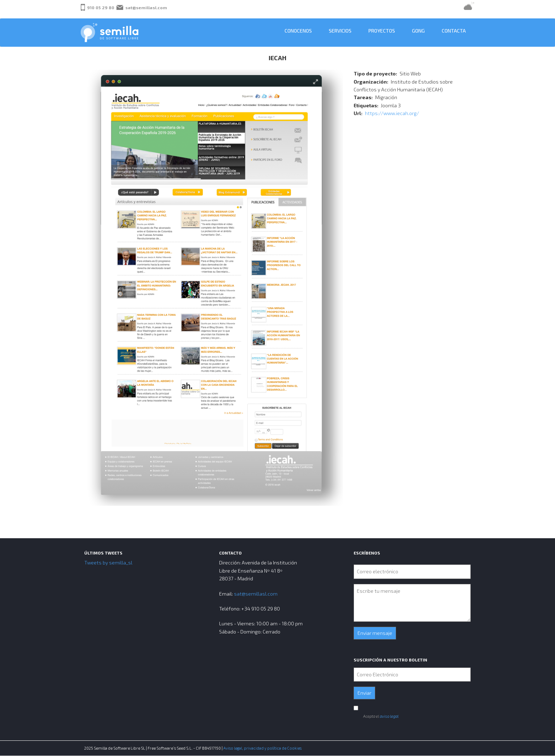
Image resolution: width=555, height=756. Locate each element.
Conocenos (298, 31)
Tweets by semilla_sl (108, 562)
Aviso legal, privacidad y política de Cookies (262, 748)
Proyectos (382, 31)
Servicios (340, 31)
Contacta (454, 31)
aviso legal (389, 716)
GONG (418, 31)
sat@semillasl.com (146, 7)
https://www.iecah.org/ (392, 113)
